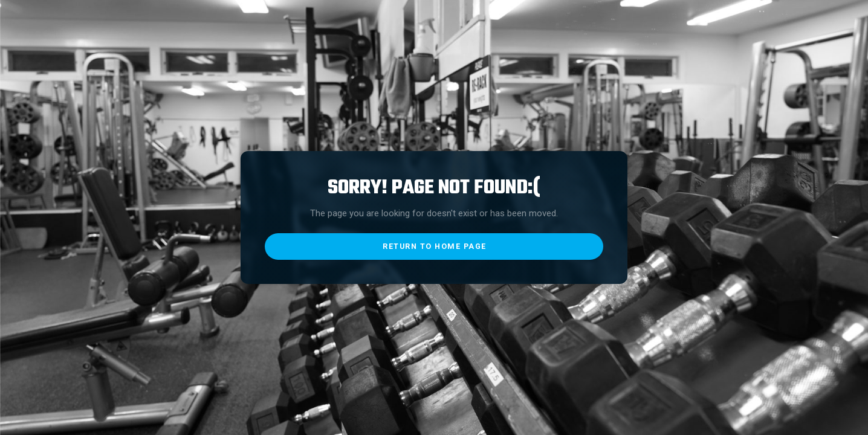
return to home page (435, 246)
